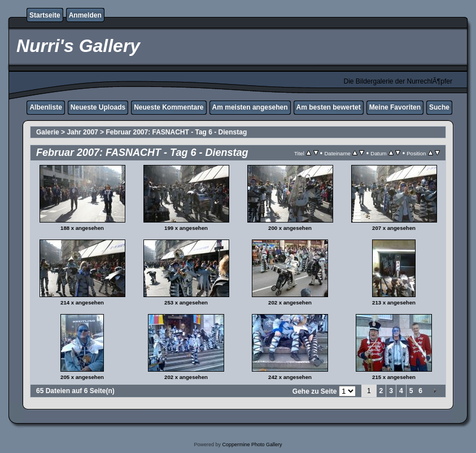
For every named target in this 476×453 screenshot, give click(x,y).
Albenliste (45, 107)
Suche (439, 107)
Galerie (48, 132)
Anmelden (85, 15)
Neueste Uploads (98, 107)
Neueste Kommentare (169, 107)
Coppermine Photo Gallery (252, 445)
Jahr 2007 (82, 132)
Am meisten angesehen (250, 107)
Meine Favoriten (395, 107)
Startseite (45, 15)
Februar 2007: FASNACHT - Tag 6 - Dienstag (176, 132)
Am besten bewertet (329, 107)
